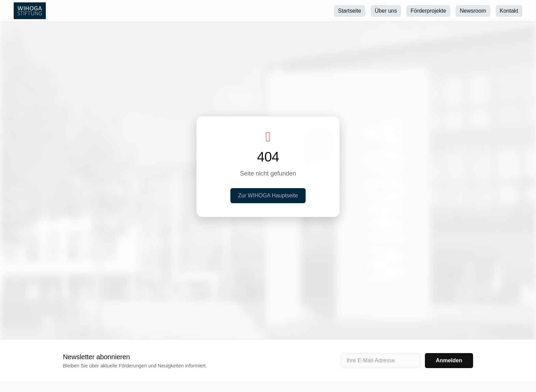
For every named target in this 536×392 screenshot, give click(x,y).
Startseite (350, 11)
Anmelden (449, 360)
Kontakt (509, 11)
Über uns (386, 11)
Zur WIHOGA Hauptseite (268, 195)
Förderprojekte (428, 11)
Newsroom (473, 11)
